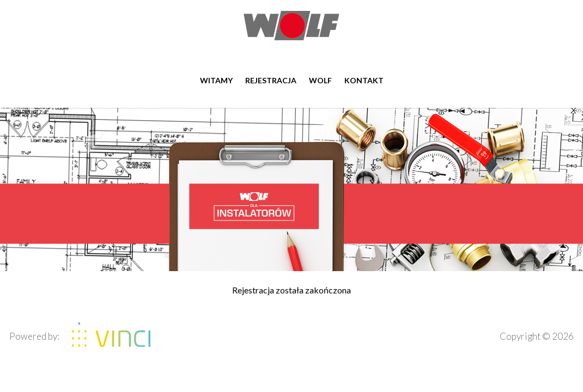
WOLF (320, 80)
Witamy (216, 80)
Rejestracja (271, 80)
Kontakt (364, 80)
